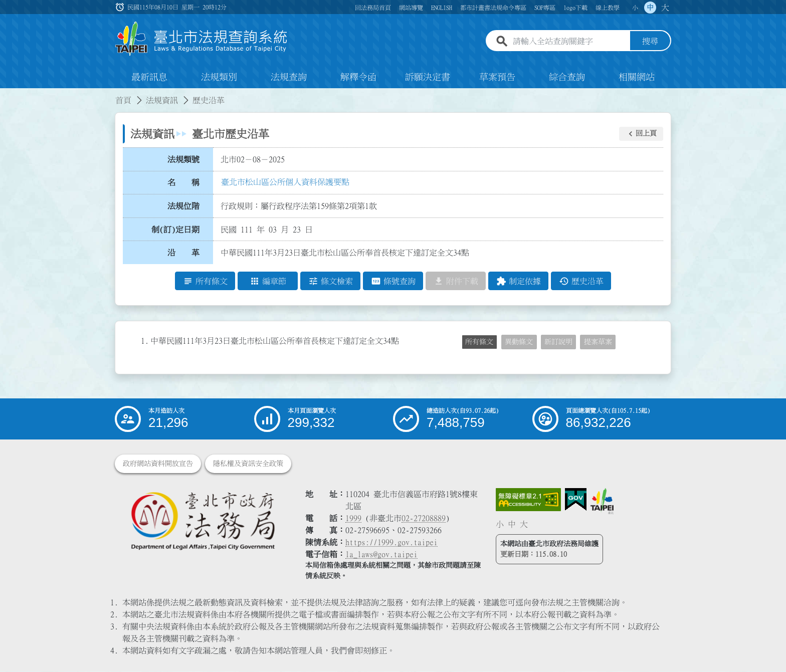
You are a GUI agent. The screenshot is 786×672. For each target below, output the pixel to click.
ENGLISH (442, 8)
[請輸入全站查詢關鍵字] (569, 42)
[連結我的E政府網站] (576, 500)
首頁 (123, 100)
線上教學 (608, 8)
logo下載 (575, 8)
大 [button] (665, 8)
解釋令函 (358, 77)
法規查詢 (289, 77)
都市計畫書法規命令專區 (493, 8)
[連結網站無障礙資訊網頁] (528, 500)
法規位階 (183, 206)
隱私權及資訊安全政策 (248, 464)
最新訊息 (149, 77)
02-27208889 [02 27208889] (424, 519)
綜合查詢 (567, 77)
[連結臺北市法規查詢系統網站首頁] (202, 39)
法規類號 (183, 159)
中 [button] (650, 8)
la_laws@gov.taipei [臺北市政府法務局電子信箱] (381, 555)
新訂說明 (558, 342)
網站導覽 (411, 8)
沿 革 (183, 253)
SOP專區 (545, 8)
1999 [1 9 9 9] (353, 519)
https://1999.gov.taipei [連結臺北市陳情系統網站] (391, 543)
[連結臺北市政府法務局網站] (203, 521)
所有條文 (479, 342)
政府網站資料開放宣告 (158, 464)
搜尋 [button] (650, 42)
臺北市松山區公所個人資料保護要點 (285, 182)
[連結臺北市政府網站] (602, 502)
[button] (641, 134)
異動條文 (519, 342)
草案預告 (497, 77)
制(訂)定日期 (175, 230)
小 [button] (635, 8)
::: (6, 94)
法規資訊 (162, 100)
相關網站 (637, 77)
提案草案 (598, 342)
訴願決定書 (428, 77)
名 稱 (183, 183)
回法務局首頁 (373, 8)
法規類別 (219, 77)
